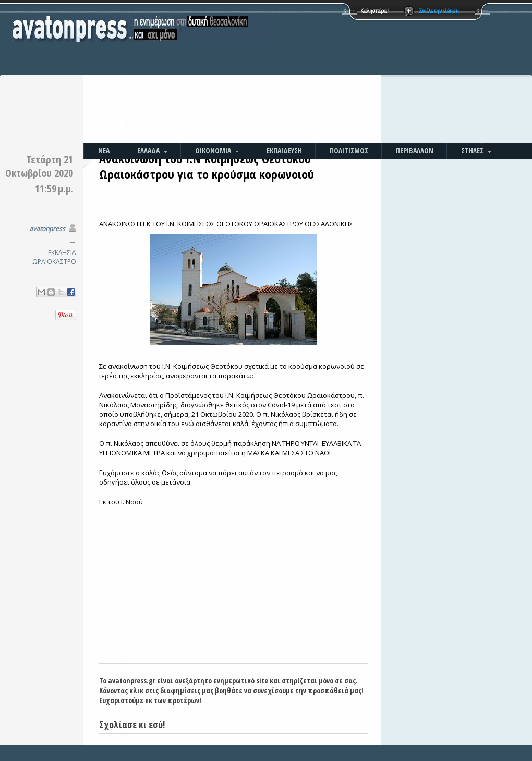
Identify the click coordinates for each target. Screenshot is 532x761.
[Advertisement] (332, 73)
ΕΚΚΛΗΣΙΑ (62, 253)
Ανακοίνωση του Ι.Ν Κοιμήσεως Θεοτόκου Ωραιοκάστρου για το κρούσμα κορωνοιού (207, 166)
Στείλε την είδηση (439, 11)
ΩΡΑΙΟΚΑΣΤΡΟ (54, 262)
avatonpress (47, 229)
